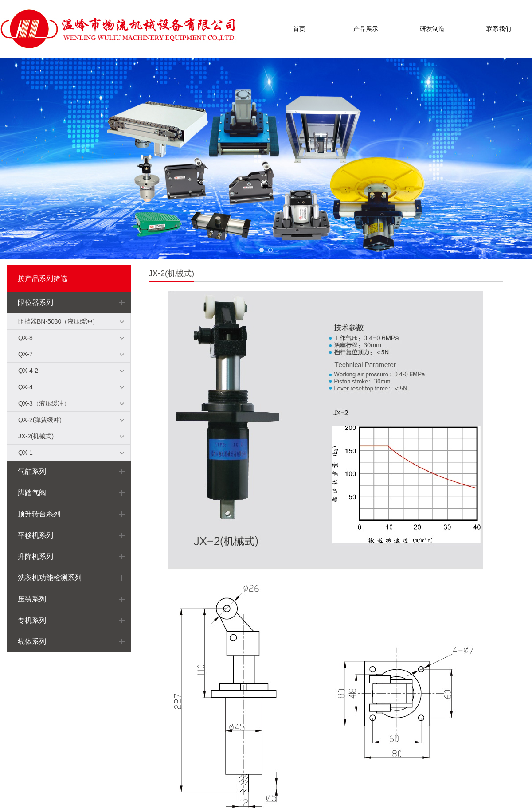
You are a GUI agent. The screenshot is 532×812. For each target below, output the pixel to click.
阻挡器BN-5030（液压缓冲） (58, 321)
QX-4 (25, 387)
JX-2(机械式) (36, 436)
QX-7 (25, 354)
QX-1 (25, 453)
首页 (299, 29)
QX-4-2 (28, 371)
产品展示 (366, 29)
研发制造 (432, 29)
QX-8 (25, 338)
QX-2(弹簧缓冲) (40, 420)
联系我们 (499, 29)
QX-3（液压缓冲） (44, 403)
